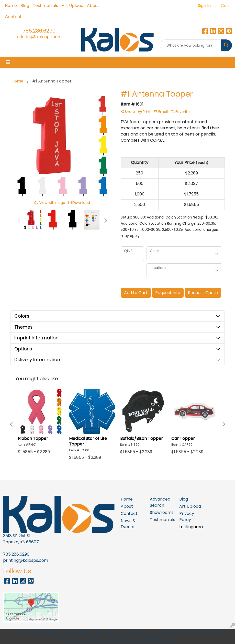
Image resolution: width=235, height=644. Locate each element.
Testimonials (45, 6)
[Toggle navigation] (8, 62)
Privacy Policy (187, 517)
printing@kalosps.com (39, 37)
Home (11, 6)
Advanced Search (160, 502)
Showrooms (161, 512)
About (93, 6)
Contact (13, 17)
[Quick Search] (191, 45)
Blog (25, 6)
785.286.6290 (39, 31)
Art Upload (72, 6)
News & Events (128, 524)
